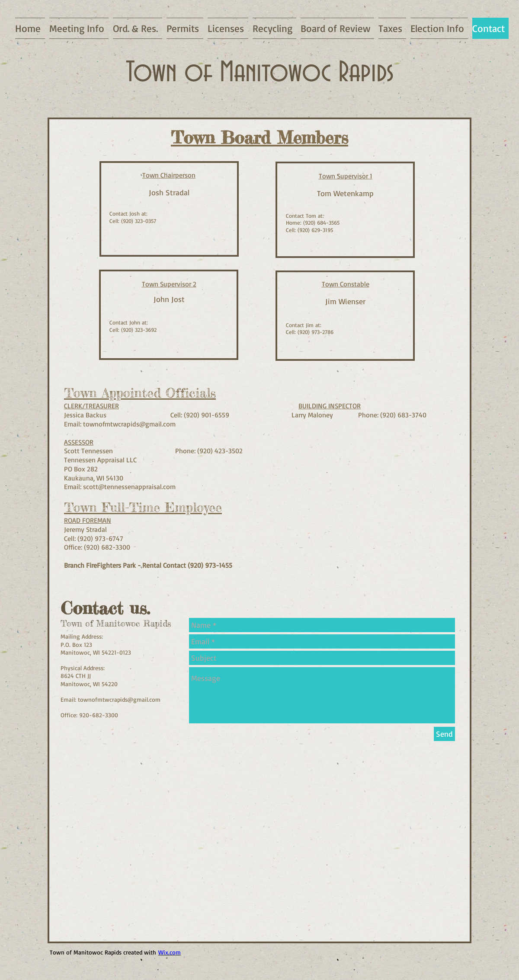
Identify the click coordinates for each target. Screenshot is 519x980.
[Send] (444, 734)
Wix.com (170, 952)
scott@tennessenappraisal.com (129, 487)
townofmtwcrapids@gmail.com (129, 424)
